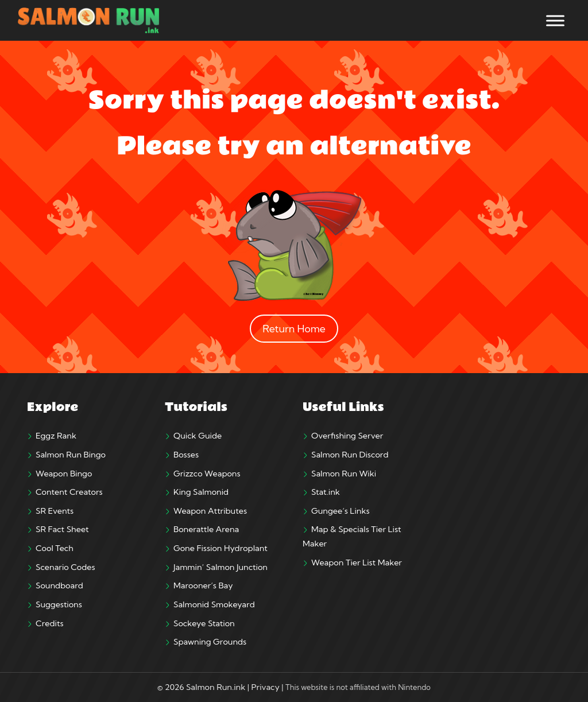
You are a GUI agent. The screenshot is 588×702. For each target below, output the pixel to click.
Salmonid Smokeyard (214, 604)
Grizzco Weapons (207, 474)
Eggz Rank (56, 436)
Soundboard (59, 585)
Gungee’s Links (341, 511)
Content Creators (69, 492)
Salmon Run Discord (350, 455)
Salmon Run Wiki (344, 474)
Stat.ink (326, 492)
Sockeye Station (204, 623)
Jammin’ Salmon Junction (220, 567)
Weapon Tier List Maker (357, 563)
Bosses (186, 455)
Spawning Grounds (210, 642)
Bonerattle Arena (206, 529)
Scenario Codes (65, 567)
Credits (50, 623)
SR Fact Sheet (62, 529)
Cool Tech (55, 548)
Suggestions (59, 604)
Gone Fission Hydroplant (220, 548)
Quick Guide (198, 436)
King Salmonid (201, 492)
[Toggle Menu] (555, 20)
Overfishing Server (347, 436)
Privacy (266, 687)
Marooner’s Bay (203, 585)
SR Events (55, 511)
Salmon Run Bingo (71, 455)
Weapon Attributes (210, 511)
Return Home (294, 329)
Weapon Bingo (64, 474)
